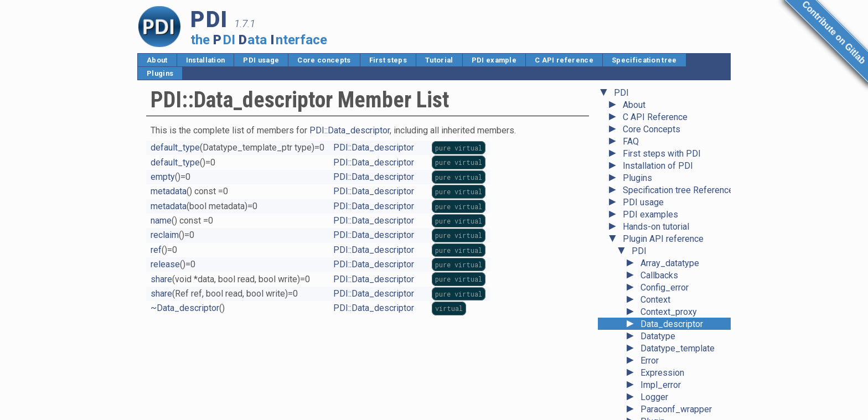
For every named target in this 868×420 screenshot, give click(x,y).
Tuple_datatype (670, 375)
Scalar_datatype (672, 338)
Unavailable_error (674, 399)
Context (655, 131)
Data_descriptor (672, 156)
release (165, 264)
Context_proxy (669, 144)
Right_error (662, 326)
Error (650, 192)
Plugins (160, 73)
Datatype (658, 168)
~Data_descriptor (185, 308)
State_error (662, 351)
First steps (388, 60)
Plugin (653, 253)
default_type (175, 147)
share (161, 279)
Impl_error (661, 217)
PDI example (494, 60)
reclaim (165, 235)
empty (163, 177)
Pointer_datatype (674, 278)
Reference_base (673, 314)
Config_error (665, 119)
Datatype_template (678, 180)
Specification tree (644, 60)
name (161, 221)
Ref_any (657, 302)
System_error (667, 363)
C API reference (564, 60)
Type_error (662, 387)
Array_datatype (670, 95)
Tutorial (439, 60)
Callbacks (659, 107)
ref (156, 250)
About (157, 60)
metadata (169, 191)
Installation (206, 60)
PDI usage (261, 60)
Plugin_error (664, 265)
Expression (662, 204)
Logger (654, 229)
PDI (639, 83)
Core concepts (324, 60)
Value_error (663, 411)
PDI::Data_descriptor (350, 130)
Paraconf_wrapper (676, 241)
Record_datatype (674, 290)
